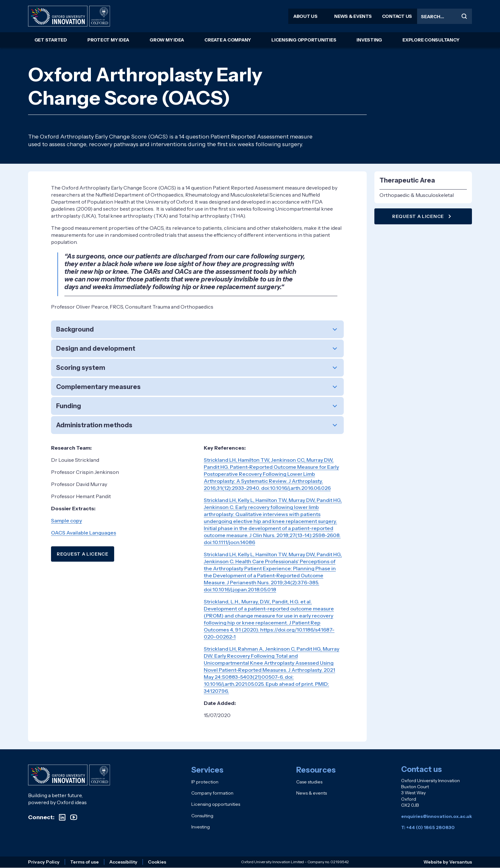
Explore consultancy (431, 40)
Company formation (212, 793)
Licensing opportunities (304, 40)
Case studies (309, 782)
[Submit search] (464, 16)
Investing (369, 40)
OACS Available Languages (84, 533)
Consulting (202, 816)
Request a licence (423, 216)
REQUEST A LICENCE (83, 554)
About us (305, 16)
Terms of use (85, 862)
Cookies (157, 862)
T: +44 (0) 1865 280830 (428, 827)
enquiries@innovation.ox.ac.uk (437, 816)
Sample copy (66, 520)
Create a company (228, 40)
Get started (51, 40)
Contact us (397, 16)
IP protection (205, 782)
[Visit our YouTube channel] (74, 817)
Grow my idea (167, 40)
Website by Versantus (448, 862)
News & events (353, 16)
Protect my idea (108, 40)
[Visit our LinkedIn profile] (62, 817)
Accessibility (123, 862)
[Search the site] (445, 16)
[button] (197, 329)
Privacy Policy (44, 862)
